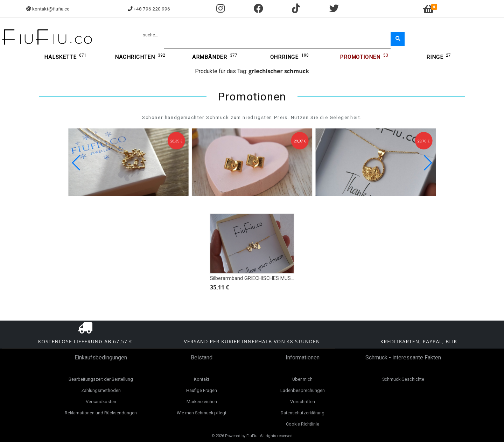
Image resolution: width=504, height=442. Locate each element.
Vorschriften (303, 402)
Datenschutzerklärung (303, 413)
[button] (428, 163)
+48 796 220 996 (152, 9)
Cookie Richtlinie (303, 424)
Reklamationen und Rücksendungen (101, 413)
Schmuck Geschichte (403, 379)
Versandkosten (101, 402)
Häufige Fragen (202, 390)
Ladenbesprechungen (303, 390)
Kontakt (202, 379)
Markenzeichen (202, 402)
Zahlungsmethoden (101, 390)
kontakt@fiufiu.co (51, 9)
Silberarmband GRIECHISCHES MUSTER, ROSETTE (267, 278)
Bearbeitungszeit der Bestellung (101, 379)
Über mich (302, 379)
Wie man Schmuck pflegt (202, 413)
